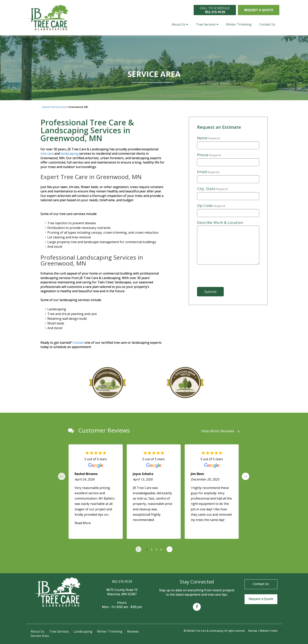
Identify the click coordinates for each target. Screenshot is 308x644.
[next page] (246, 476)
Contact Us (267, 24)
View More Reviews (220, 431)
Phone (209, 155)
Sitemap (253, 631)
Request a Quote (259, 10)
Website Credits (269, 631)
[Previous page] (138, 549)
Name (209, 138)
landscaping (70, 153)
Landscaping (83, 631)
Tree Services (207, 24)
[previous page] (62, 476)
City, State (212, 189)
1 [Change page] (147, 549)
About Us (180, 24)
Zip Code (211, 206)
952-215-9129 (122, 582)
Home (46, 107)
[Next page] (170, 549)
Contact (79, 343)
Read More (83, 523)
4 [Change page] (161, 549)
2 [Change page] (152, 549)
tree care (47, 153)
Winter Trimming (239, 24)
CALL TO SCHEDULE (215, 10)
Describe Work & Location (220, 222)
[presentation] (227, 276)
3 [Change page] (156, 549)
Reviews (133, 631)
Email (208, 172)
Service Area (59, 107)
